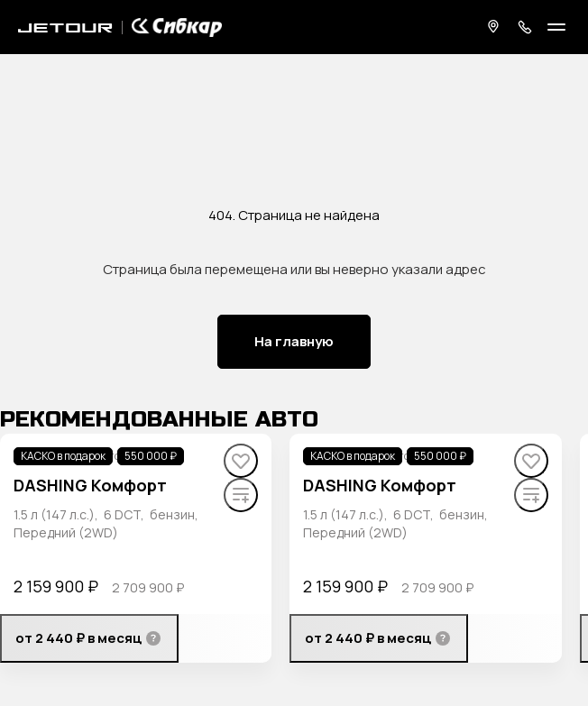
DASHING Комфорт (90, 485)
